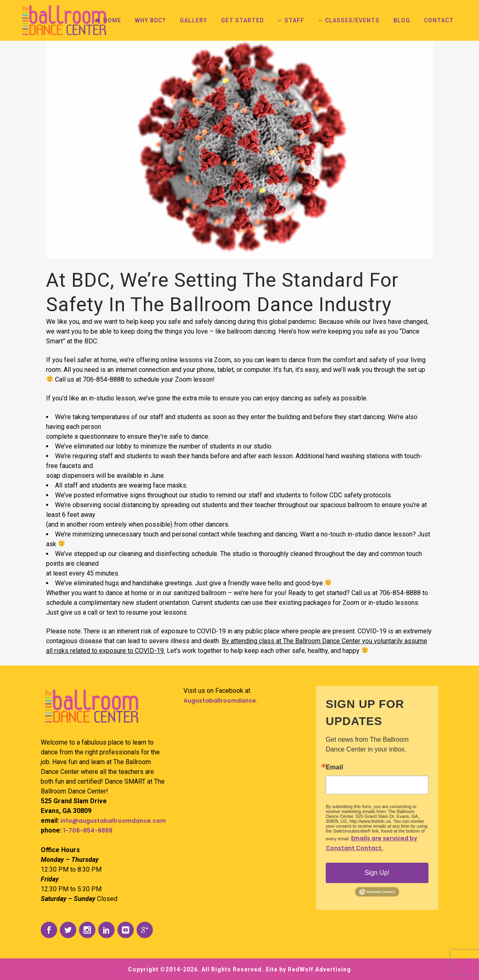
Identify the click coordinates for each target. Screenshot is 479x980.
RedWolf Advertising (319, 969)
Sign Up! (377, 873)
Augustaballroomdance (220, 701)
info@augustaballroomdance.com (113, 821)
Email (334, 767)
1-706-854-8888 (88, 831)
